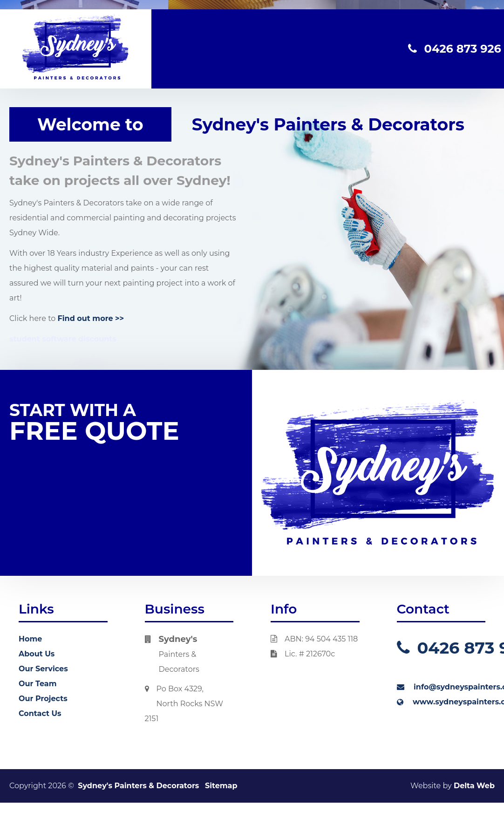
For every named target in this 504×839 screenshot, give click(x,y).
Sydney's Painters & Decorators (138, 786)
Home (30, 639)
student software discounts (63, 339)
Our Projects (43, 699)
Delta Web (474, 786)
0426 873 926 (455, 49)
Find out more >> (91, 318)
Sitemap (221, 786)
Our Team (37, 684)
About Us (37, 654)
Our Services (43, 669)
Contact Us (40, 713)
